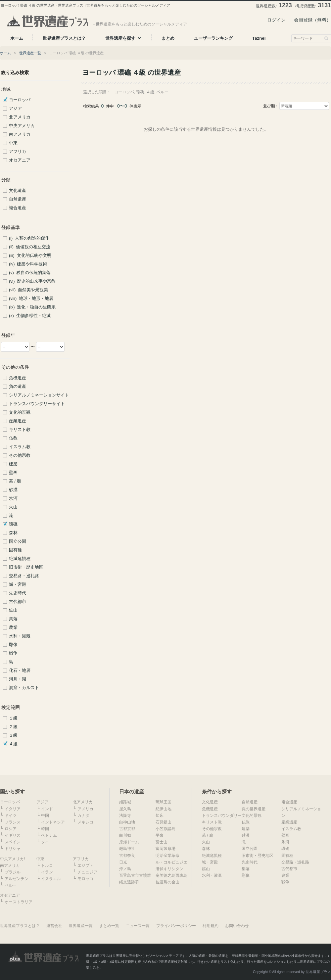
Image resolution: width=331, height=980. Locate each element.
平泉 (160, 835)
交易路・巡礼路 (24, 576)
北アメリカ (20, 117)
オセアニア (20, 160)
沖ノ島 (125, 869)
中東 (13, 143)
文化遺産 (18, 191)
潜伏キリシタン (169, 869)
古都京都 (127, 829)
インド (47, 809)
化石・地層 (20, 671)
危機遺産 (18, 378)
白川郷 (125, 835)
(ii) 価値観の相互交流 (30, 247)
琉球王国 (164, 802)
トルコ (47, 865)
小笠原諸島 (165, 829)
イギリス (13, 835)
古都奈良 (127, 856)
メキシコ (85, 822)
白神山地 (127, 822)
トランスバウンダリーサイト (37, 404)
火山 (13, 507)
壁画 (13, 473)
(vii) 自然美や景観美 (28, 290)
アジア (15, 109)
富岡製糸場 (165, 849)
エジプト (85, 865)
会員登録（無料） (312, 20)
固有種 (15, 550)
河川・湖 (18, 679)
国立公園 (18, 541)
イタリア (13, 809)
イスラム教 (20, 447)
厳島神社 (127, 849)
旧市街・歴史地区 (26, 567)
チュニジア (87, 872)
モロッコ (85, 879)
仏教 (13, 438)
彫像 (13, 645)
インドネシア (53, 822)
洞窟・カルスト (24, 688)
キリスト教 (20, 430)
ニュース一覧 (138, 926)
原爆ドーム (129, 842)
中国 (45, 816)
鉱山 (13, 610)
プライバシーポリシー (176, 926)
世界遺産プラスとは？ (20, 926)
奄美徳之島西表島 (171, 875)
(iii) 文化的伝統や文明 (30, 256)
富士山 (162, 842)
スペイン (13, 842)
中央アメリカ (22, 126)
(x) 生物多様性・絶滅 (30, 316)
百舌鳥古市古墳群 (135, 875)
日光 (123, 862)
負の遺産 (18, 387)
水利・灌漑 (20, 636)
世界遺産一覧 (30, 53)
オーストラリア (19, 902)
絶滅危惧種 (20, 559)
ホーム (5, 53)
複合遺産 (18, 208)
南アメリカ (20, 134)
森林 (13, 533)
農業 (13, 628)
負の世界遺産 (254, 809)
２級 (13, 727)
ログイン (276, 20)
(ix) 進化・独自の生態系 (32, 307)
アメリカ (85, 809)
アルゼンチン (17, 879)
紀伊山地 (164, 809)
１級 (13, 718)
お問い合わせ (237, 926)
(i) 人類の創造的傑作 (29, 238)
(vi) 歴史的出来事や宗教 (32, 281)
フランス (13, 822)
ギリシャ (13, 849)
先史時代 (18, 593)
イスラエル (51, 879)
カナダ (83, 816)
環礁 (13, 524)
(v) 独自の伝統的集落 (30, 273)
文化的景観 (20, 412)
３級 (13, 735)
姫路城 (125, 802)
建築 (13, 464)
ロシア (11, 829)
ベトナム (49, 835)
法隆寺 (125, 816)
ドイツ (11, 816)
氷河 (13, 498)
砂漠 (13, 490)
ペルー (11, 885)
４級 (13, 744)
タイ (45, 842)
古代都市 (18, 602)
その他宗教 (20, 455)
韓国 (45, 829)
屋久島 (125, 809)
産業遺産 (18, 421)
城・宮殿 (18, 584)
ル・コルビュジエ (171, 862)
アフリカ (18, 152)
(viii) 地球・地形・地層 (31, 299)
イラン (47, 872)
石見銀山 (164, 822)
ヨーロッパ (20, 100)
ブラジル (13, 872)
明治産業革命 (167, 856)
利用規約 (211, 926)
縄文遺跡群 (129, 882)
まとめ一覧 (109, 926)
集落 (13, 619)
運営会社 (54, 926)
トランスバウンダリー (222, 816)
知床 (160, 816)
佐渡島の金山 (167, 882)
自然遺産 (18, 199)
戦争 (13, 653)
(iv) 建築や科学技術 (28, 264)
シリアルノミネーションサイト (39, 395)
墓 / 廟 (15, 481)
